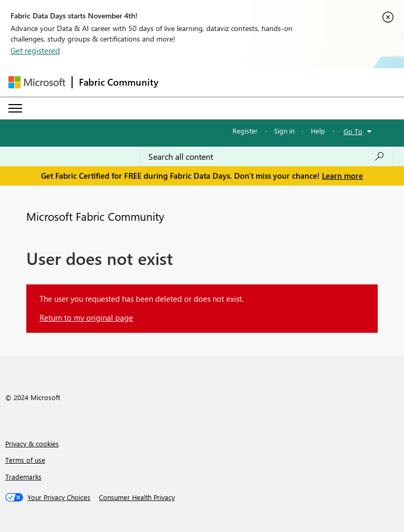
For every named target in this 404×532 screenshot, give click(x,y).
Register (245, 131)
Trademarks (23, 477)
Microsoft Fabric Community (95, 216)
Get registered (35, 50)
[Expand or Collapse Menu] (15, 108)
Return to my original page (86, 318)
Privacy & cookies (32, 443)
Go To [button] (353, 131)
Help (318, 131)
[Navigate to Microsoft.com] (37, 82)
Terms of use (25, 460)
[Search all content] (266, 157)
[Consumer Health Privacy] (137, 497)
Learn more (342, 176)
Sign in (284, 131)
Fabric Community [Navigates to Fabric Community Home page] (119, 82)
